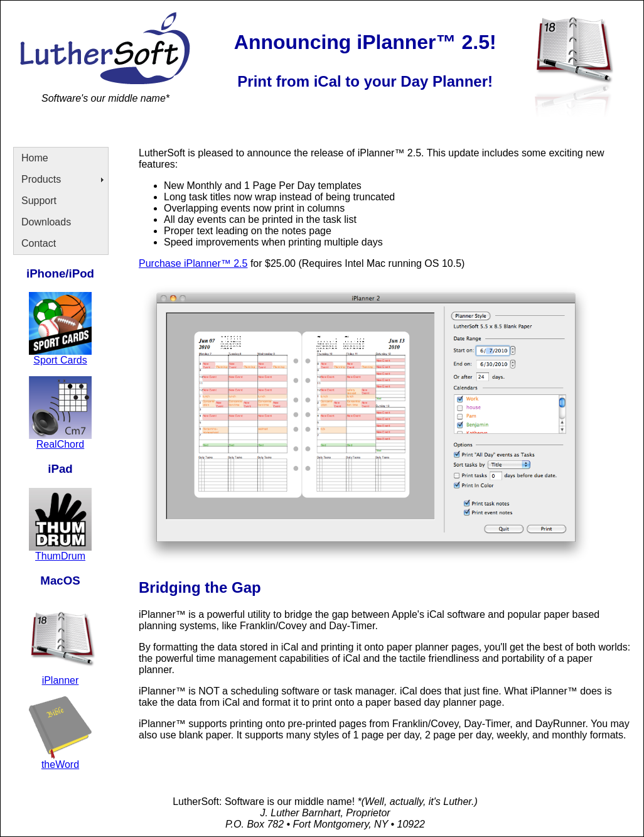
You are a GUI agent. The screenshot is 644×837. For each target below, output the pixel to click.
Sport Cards (60, 360)
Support (39, 201)
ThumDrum (60, 556)
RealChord (60, 444)
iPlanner (61, 680)
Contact (39, 243)
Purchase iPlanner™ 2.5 (193, 263)
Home (35, 158)
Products (41, 179)
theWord (60, 764)
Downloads (46, 222)
